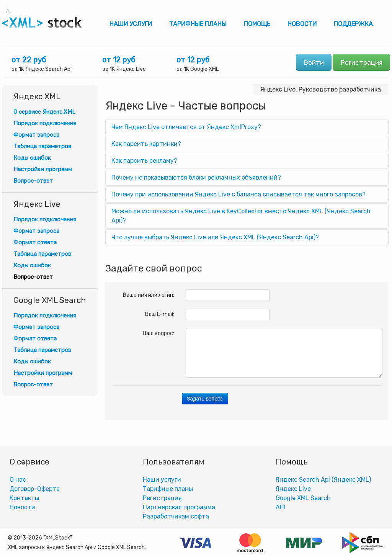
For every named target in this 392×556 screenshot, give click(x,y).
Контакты (24, 498)
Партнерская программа (179, 507)
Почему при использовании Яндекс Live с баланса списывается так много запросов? (238, 194)
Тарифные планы (198, 24)
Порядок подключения (45, 123)
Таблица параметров (42, 146)
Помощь (257, 24)
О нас (18, 480)
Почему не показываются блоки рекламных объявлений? (196, 177)
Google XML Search (303, 498)
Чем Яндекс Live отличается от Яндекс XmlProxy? (186, 127)
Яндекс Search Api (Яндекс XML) (323, 480)
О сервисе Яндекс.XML (44, 112)
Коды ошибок (32, 158)
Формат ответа (35, 242)
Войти (314, 62)
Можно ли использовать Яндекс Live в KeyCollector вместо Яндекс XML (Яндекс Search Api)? (241, 216)
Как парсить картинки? (146, 144)
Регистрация (361, 62)
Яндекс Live (293, 489)
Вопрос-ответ (33, 181)
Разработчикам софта (176, 516)
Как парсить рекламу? (144, 161)
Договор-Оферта (35, 489)
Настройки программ (43, 169)
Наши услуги (131, 24)
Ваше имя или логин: (149, 295)
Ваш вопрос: (158, 333)
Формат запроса (36, 135)
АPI (280, 507)
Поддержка (353, 24)
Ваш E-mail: (160, 314)
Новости (302, 24)
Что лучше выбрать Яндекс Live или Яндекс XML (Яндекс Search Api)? (215, 237)
